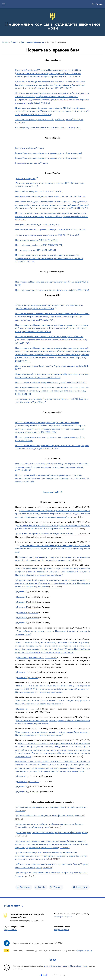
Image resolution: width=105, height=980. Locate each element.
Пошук (99, 4)
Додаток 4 (28, 607)
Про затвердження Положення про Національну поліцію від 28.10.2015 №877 (51, 383)
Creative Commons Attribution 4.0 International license (65, 966)
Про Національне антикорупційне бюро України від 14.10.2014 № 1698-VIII (50, 197)
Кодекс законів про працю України (32, 163)
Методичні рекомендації (37, 657)
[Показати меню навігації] (4, 4)
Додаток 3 (28, 602)
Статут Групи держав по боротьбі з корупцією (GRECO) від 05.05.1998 (48, 128)
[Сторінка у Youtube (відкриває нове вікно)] (54, 960)
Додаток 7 (28, 623)
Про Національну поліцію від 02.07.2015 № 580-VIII (39, 245)
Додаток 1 (28, 592)
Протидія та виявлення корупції (32, 42)
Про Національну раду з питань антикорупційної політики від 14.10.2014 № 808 (52, 290)
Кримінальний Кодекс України (29, 148)
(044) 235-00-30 (10, 930)
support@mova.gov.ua (63, 917)
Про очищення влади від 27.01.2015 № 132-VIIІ (36, 240)
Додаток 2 (28, 597)
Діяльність (14, 42)
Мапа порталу (12, 906)
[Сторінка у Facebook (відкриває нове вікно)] (51, 960)
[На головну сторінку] (52, 22)
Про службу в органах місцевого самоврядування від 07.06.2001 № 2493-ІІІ (50, 230)
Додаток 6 (28, 618)
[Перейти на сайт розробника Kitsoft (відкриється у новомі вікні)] (44, 975)
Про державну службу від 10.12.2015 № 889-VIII (37, 225)
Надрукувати (82, 887)
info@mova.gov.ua (61, 930)
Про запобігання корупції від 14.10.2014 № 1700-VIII (39, 192)
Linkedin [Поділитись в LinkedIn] (42, 887)
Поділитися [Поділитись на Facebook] (25, 887)
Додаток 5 (28, 612)
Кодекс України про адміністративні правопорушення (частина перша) (49, 153)
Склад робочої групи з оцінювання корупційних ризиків (52, 534)
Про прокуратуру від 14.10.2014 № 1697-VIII (35, 250)
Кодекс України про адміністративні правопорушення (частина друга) (48, 158)
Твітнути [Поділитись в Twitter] (57, 887)
